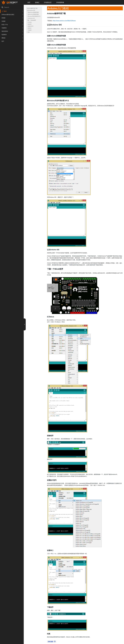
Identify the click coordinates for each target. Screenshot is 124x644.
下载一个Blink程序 (31, 20)
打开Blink (30, 22)
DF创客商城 (60, 2)
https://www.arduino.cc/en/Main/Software (64, 21)
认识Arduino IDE (31, 10)
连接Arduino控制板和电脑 (33, 12)
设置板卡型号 (31, 26)
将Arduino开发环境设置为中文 (34, 16)
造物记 (37, 2)
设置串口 (30, 28)
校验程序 (30, 24)
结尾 (29, 32)
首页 (29, 2)
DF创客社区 (48, 2)
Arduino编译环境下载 (32, 8)
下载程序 (30, 30)
